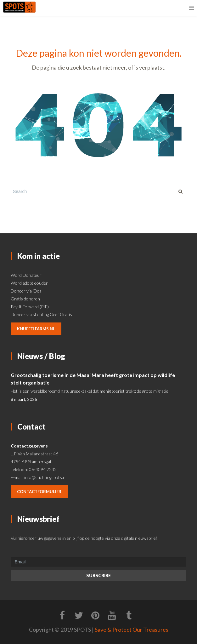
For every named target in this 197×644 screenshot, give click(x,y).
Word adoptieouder (29, 283)
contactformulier (39, 492)
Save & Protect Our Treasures (132, 630)
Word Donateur (26, 275)
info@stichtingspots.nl (45, 477)
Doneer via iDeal (27, 291)
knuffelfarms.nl (36, 329)
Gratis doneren (25, 299)
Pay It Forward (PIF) (30, 307)
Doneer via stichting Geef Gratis (41, 314)
